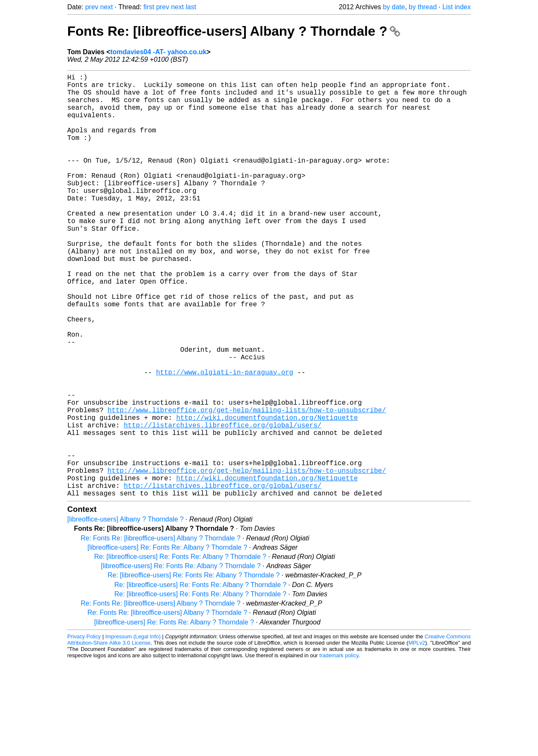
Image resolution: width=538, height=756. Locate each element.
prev (92, 7)
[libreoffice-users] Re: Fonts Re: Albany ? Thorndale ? (167, 641)
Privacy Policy (84, 731)
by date (394, 7)
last (191, 7)
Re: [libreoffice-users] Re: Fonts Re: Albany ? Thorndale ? (180, 651)
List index (456, 7)
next (106, 7)
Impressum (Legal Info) (133, 731)
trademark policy (339, 749)
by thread (423, 7)
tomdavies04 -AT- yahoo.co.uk (158, 52)
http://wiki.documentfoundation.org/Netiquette (267, 495)
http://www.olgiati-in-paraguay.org (224, 439)
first (149, 7)
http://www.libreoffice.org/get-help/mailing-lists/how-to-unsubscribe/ (247, 485)
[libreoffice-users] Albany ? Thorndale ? (125, 613)
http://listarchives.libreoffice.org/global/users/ (222, 504)
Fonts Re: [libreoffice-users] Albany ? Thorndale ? (234, 31)
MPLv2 (417, 737)
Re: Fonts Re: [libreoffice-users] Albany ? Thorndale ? (161, 632)
